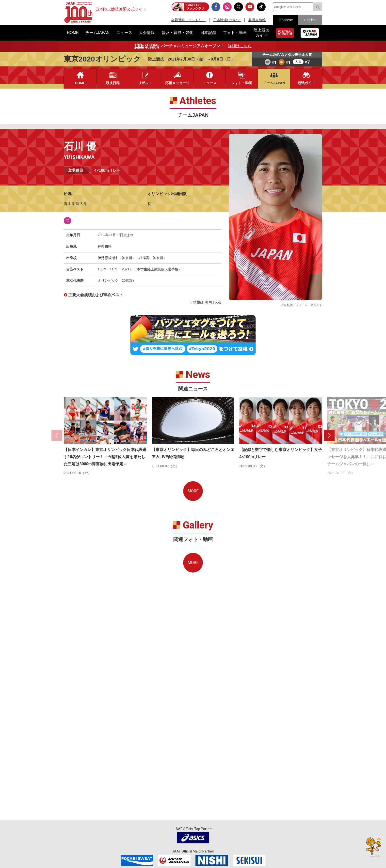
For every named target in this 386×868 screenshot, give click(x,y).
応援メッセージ (177, 83)
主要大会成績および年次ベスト (96, 295)
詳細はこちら (240, 46)
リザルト (145, 83)
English (310, 20)
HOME (80, 83)
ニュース (209, 83)
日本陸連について (227, 20)
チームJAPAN (274, 83)
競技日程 (113, 83)
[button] (329, 435)
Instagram (67, 221)
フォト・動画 (242, 83)
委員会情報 (257, 20)
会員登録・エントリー (188, 20)
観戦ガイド (306, 83)
